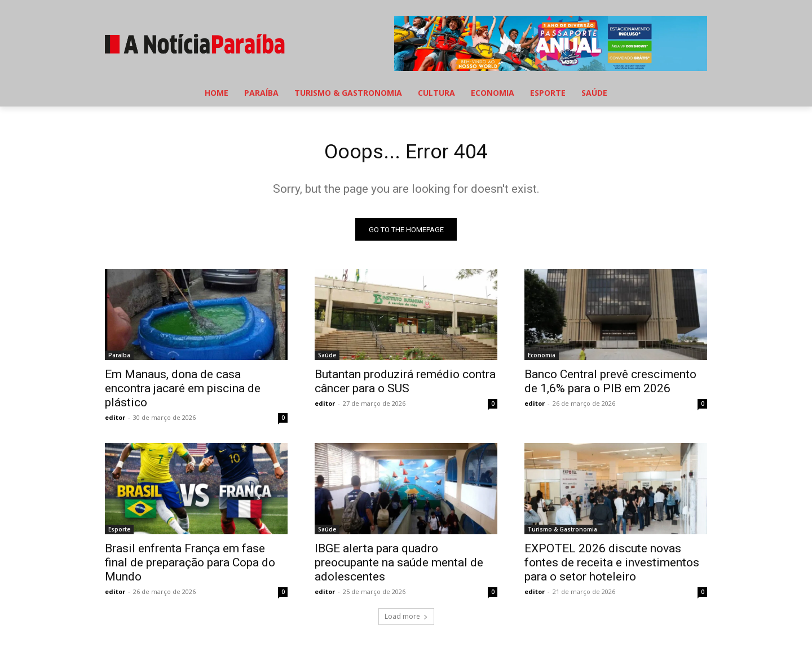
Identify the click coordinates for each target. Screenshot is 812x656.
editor (115, 421)
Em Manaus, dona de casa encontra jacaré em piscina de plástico (183, 392)
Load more (406, 620)
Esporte (119, 533)
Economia (542, 358)
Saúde (327, 358)
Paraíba (119, 358)
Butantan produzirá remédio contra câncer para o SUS (405, 385)
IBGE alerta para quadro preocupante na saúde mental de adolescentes (399, 566)
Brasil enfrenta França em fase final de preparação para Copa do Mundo (190, 566)
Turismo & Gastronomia (562, 533)
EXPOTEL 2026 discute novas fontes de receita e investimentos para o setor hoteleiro (612, 566)
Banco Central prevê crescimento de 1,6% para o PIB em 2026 (610, 385)
